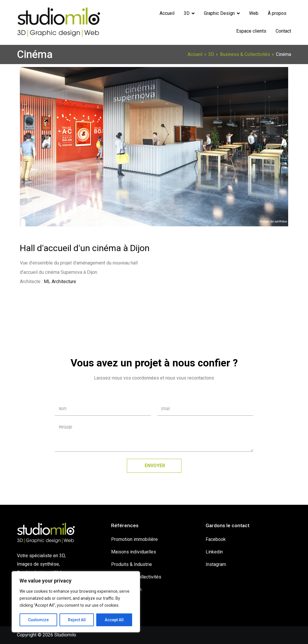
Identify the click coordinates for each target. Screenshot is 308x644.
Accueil (167, 13)
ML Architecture (60, 282)
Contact (283, 31)
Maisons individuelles (134, 552)
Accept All (114, 620)
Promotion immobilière (134, 539)
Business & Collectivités (136, 577)
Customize (38, 620)
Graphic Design (219, 13)
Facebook (216, 539)
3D (187, 13)
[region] (76, 602)
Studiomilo (65, 635)
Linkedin (214, 552)
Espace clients (251, 31)
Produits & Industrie (132, 564)
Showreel (121, 602)
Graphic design (126, 589)
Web (254, 13)
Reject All (77, 620)
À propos (277, 13)
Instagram (216, 564)
